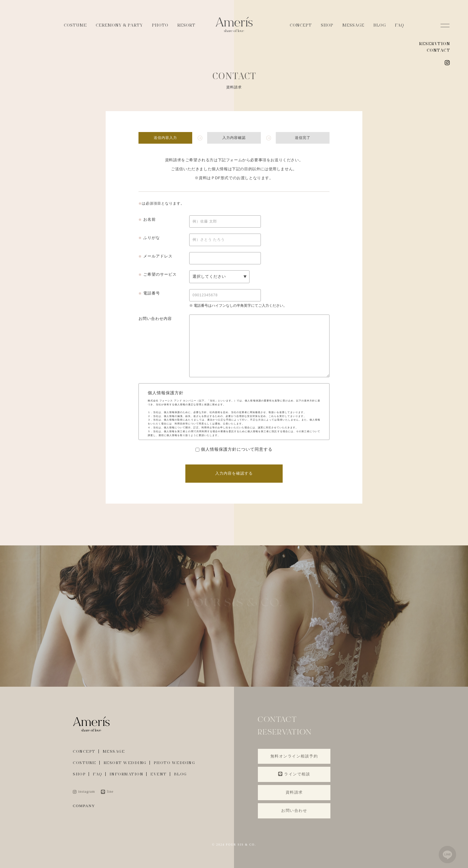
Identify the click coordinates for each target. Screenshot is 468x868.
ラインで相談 (294, 774)
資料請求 (294, 792)
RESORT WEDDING (125, 763)
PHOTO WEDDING (174, 763)
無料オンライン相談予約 (294, 756)
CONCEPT (301, 25)
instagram (84, 792)
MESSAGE (353, 25)
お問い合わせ (294, 811)
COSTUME (75, 25)
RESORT (186, 25)
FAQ (400, 25)
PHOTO (160, 25)
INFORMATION (127, 774)
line (107, 792)
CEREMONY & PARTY (119, 25)
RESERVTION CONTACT (435, 47)
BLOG (380, 25)
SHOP (327, 25)
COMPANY (84, 806)
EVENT (159, 774)
